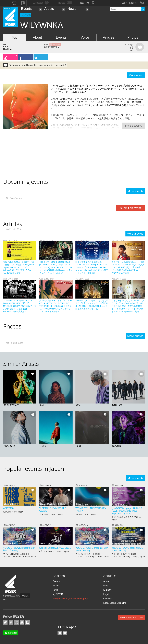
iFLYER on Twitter (5, 622)
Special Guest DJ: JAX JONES (55, 548)
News (72, 9)
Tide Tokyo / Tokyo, (51, 514)
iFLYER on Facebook (11, 622)
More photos (135, 336)
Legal (106, 594)
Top (15, 37)
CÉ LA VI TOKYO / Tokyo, (54, 551)
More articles (135, 234)
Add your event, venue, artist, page (70, 599)
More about (136, 75)
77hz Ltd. (25, 596)
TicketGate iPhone (65, 633)
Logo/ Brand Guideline (115, 603)
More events (135, 191)
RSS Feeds (27, 622)
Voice (85, 37)
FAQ (106, 586)
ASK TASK (9, 508)
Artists (49, 9)
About (37, 37)
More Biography (134, 126)
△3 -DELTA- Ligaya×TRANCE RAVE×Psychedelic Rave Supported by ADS (127, 511)
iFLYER (11, 584)
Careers (107, 599)
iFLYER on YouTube (22, 622)
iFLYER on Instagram (16, 622)
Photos (133, 37)
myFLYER (58, 594)
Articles (109, 37)
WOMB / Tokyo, (13, 512)
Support (107, 590)
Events (26, 9)
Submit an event (130, 208)
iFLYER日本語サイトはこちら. (132, 618)
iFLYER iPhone (60, 633)
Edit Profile (56, 44)
